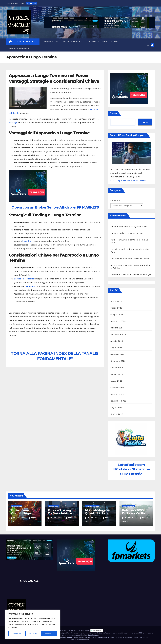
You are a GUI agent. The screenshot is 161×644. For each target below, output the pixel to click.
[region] (33, 624)
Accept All (49, 634)
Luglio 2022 (116, 407)
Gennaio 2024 (117, 354)
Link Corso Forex (19, 48)
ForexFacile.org (63, 630)
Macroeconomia (128, 506)
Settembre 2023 (118, 368)
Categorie (115, 200)
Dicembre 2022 (118, 394)
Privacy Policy (98, 630)
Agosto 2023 (117, 374)
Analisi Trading (26, 42)
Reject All (33, 634)
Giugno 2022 (117, 414)
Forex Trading (17, 506)
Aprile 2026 (116, 301)
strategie (13, 123)
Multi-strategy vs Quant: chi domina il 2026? (98, 513)
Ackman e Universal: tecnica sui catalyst (131, 275)
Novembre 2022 (118, 401)
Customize (16, 634)
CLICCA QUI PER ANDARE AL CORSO (128, 181)
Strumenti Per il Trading (104, 42)
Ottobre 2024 (117, 328)
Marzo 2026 (116, 308)
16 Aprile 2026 (20, 518)
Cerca (113, 113)
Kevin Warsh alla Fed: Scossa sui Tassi (130, 259)
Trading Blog (50, 42)
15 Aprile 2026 (94, 518)
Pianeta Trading (73, 42)
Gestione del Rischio (24, 279)
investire (27, 241)
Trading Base (53, 506)
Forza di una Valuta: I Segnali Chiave (129, 227)
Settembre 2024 (118, 334)
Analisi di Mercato (92, 506)
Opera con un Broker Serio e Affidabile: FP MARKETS (55, 207)
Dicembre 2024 (118, 321)
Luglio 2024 (116, 348)
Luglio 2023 (116, 381)
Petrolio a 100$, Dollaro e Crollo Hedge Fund (133, 513)
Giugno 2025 (117, 314)
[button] (148, 45)
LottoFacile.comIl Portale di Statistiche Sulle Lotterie (131, 469)
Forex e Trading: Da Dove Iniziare (127, 233)
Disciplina (30, 286)
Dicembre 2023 (118, 361)
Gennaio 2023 (117, 388)
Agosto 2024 (117, 341)
